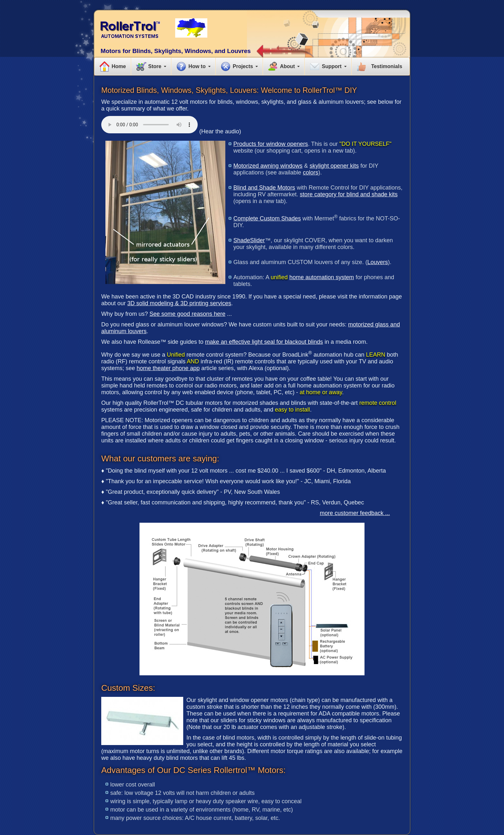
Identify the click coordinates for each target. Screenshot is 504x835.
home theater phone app (168, 368)
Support (332, 66)
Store (155, 66)
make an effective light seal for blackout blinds (264, 342)
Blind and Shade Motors (264, 188)
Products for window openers (271, 144)
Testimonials (387, 66)
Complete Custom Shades (267, 218)
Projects (243, 66)
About (287, 66)
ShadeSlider (249, 240)
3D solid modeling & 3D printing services (179, 303)
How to (197, 66)
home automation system (322, 277)
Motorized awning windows (268, 166)
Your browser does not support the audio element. (149, 125)
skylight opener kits (334, 166)
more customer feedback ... (355, 513)
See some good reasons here (187, 314)
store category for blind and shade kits (349, 194)
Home (119, 66)
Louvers (378, 262)
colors (310, 173)
